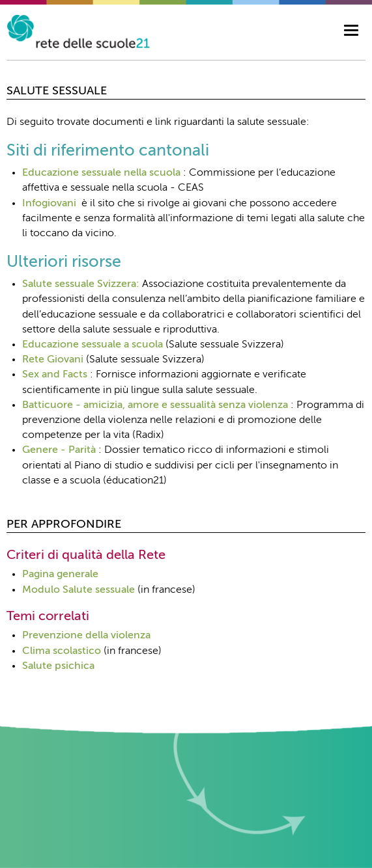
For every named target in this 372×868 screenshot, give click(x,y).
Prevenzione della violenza (86, 636)
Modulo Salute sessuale (79, 590)
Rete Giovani (53, 360)
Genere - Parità (59, 450)
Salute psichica (58, 666)
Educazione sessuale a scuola (93, 345)
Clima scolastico (62, 651)
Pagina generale (60, 575)
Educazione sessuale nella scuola (101, 173)
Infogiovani (49, 204)
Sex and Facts (55, 375)
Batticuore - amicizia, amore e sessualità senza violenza (155, 405)
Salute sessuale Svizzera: (81, 284)
